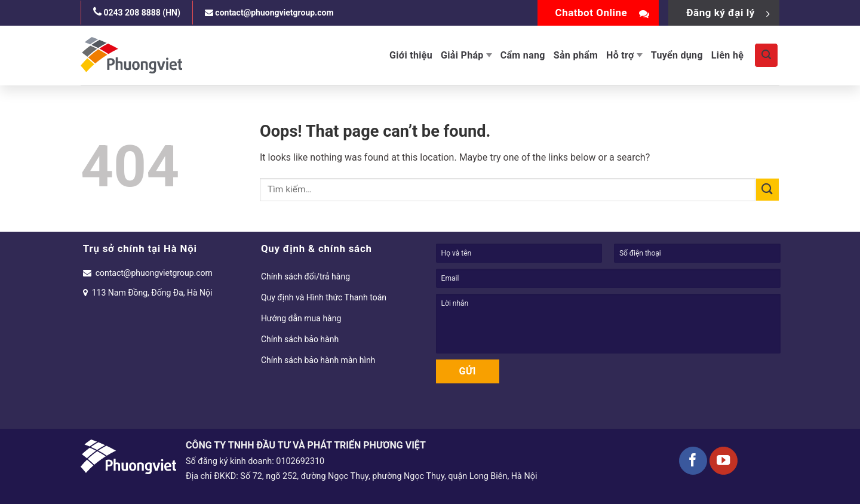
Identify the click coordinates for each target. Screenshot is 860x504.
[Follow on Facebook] (693, 461)
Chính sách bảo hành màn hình (318, 360)
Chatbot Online (603, 13)
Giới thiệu (411, 56)
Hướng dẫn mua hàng (301, 318)
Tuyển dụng (677, 56)
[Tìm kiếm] (766, 55)
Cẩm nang (523, 56)
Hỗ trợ (624, 56)
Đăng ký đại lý (728, 13)
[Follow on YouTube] (724, 461)
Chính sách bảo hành (300, 339)
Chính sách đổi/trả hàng (305, 276)
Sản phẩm (576, 56)
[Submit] (767, 190)
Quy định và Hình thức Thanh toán (324, 297)
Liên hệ (727, 56)
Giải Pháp (466, 56)
